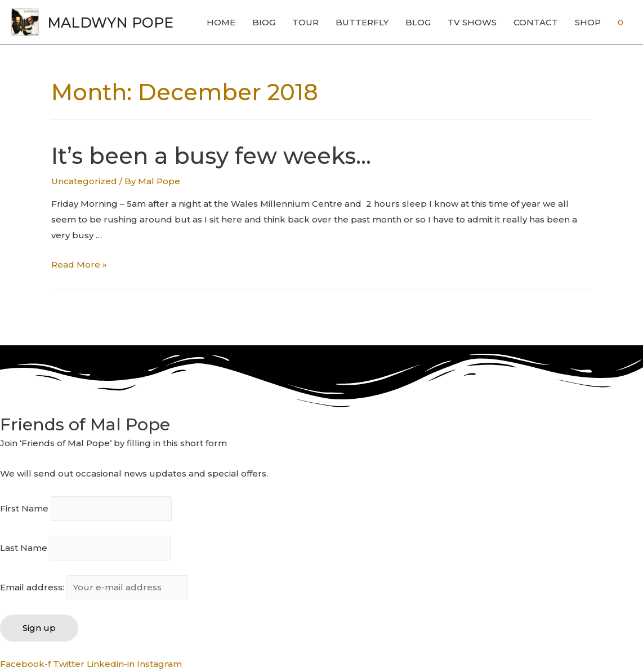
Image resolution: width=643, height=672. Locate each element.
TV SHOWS (472, 22)
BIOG (264, 22)
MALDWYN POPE (110, 23)
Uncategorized (84, 181)
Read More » (79, 264)
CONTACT (536, 22)
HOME (221, 22)
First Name (24, 509)
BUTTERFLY (362, 22)
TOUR (305, 22)
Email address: (94, 587)
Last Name (24, 548)
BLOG (418, 22)
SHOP (588, 22)
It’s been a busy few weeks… (211, 156)
